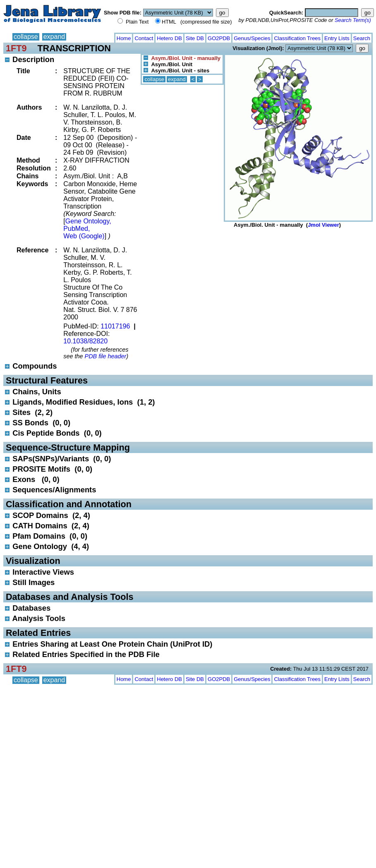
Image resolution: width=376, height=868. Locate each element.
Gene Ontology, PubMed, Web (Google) (87, 229)
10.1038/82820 (85, 341)
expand (54, 37)
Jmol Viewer (323, 225)
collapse (26, 37)
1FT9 (16, 48)
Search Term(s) (353, 20)
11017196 (115, 326)
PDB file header (106, 356)
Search (362, 38)
